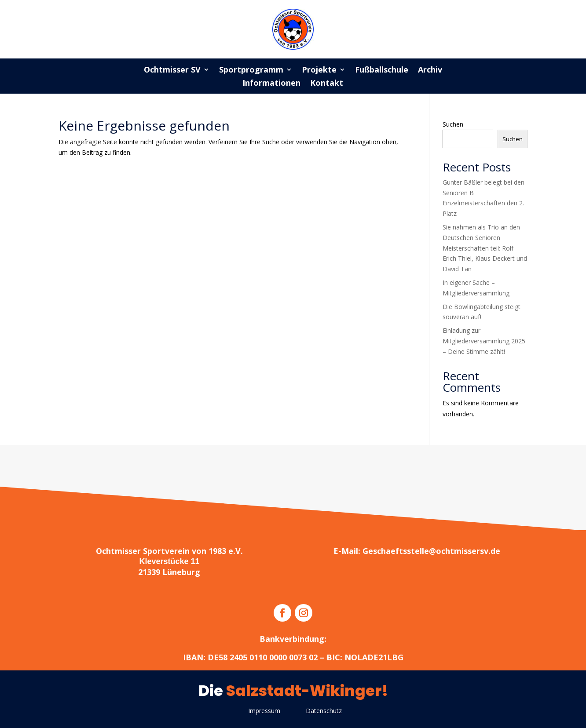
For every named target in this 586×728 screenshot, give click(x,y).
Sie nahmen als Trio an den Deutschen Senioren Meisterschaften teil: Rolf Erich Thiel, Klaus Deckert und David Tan (485, 248)
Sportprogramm (251, 71)
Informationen (271, 84)
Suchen (453, 124)
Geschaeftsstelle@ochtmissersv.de (431, 551)
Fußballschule (382, 71)
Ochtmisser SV (172, 71)
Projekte (319, 71)
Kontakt (327, 84)
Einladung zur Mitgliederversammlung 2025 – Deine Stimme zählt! (484, 341)
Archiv (430, 71)
